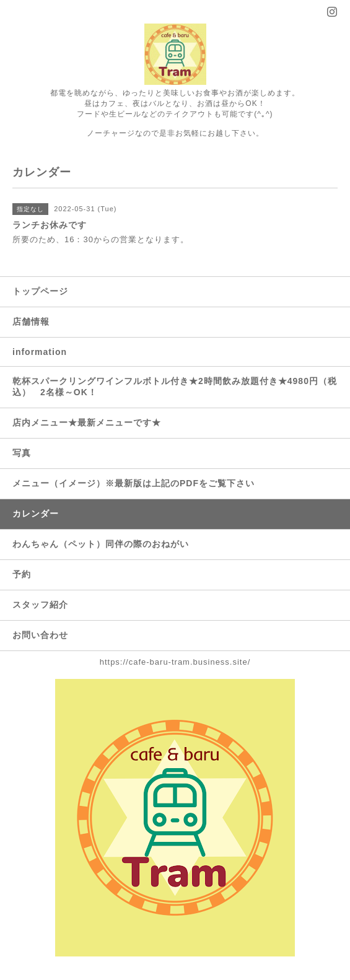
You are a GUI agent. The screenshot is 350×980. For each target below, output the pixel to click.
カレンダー (36, 514)
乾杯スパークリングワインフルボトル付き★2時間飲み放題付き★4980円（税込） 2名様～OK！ (175, 387)
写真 (22, 453)
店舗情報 (31, 322)
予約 (22, 574)
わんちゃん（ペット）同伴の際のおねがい (101, 544)
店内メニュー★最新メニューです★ (87, 422)
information (40, 352)
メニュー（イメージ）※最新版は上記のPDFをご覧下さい (133, 483)
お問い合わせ (40, 635)
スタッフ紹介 (40, 605)
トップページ (40, 291)
